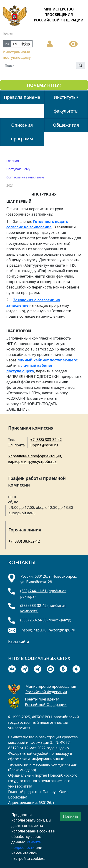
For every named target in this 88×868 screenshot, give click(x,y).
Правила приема (22, 97)
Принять (71, 816)
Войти (8, 34)
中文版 (26, 44)
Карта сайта (19, 641)
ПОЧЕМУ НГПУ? (44, 85)
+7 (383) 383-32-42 (46, 440)
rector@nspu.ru (62, 630)
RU (7, 44)
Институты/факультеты (66, 104)
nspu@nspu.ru (34, 630)
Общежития (66, 125)
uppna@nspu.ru (44, 445)
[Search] (39, 66)
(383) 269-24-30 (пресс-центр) (46, 620)
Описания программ (22, 132)
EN (15, 44)
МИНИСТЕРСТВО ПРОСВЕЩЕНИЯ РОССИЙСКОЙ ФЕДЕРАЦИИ (59, 15)
